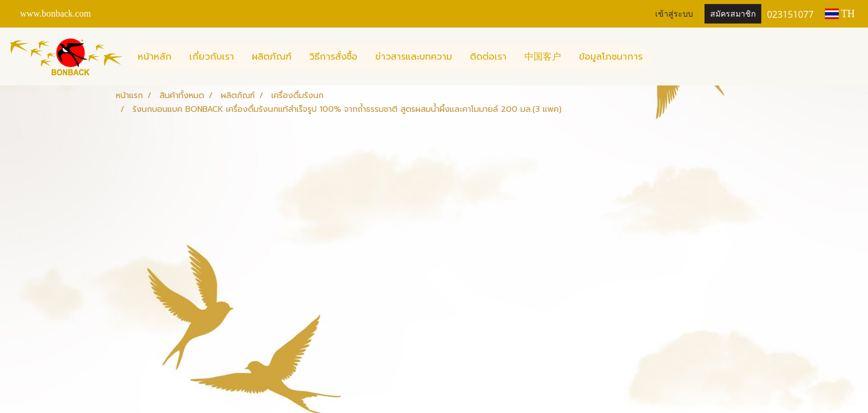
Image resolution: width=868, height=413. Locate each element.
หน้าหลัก (155, 57)
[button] (661, 57)
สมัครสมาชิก (733, 14)
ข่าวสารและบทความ (414, 57)
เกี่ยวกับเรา (212, 57)
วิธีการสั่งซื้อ (333, 57)
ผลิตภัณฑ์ (272, 57)
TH (840, 14)
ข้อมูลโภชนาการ (611, 57)
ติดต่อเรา (488, 57)
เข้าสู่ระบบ (674, 14)
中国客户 (543, 57)
